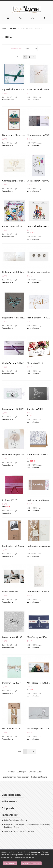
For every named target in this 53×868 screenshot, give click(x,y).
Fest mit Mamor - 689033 (39, 318)
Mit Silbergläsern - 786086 (40, 728)
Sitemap (11, 772)
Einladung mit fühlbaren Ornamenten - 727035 (25, 272)
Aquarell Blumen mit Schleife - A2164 (20, 89)
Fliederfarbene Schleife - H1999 (18, 363)
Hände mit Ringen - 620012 (16, 455)
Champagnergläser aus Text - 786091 (20, 181)
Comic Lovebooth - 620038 (16, 226)
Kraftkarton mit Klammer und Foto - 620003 (24, 546)
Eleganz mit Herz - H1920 (15, 318)
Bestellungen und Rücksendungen (16, 777)
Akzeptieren (11, 863)
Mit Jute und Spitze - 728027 (16, 728)
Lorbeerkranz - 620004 (38, 592)
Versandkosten (8, 100)
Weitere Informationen (31, 863)
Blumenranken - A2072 (38, 135)
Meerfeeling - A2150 (37, 637)
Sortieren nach (17, 49)
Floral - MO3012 (35, 363)
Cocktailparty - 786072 (38, 181)
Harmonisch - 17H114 (38, 455)
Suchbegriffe (22, 772)
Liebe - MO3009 (10, 592)
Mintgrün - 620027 (11, 683)
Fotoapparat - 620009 (13, 409)
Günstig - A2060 (35, 409)
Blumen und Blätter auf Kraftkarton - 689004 (24, 135)
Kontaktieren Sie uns (39, 777)
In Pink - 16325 (10, 500)
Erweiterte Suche (35, 772)
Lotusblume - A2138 (12, 637)
